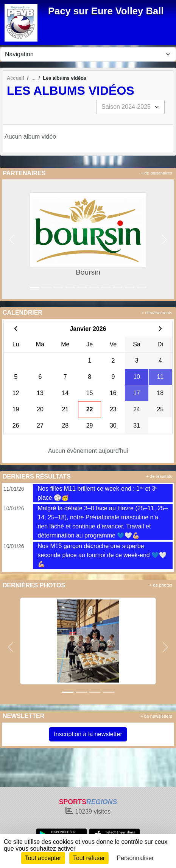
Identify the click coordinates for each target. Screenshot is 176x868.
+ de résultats (159, 476)
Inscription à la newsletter (88, 734)
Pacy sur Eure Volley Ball (106, 11)
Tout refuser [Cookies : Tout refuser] (89, 858)
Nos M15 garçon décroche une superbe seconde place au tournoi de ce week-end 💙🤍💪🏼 (102, 555)
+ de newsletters (156, 716)
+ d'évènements (157, 313)
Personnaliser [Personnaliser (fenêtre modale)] (136, 858)
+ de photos (161, 585)
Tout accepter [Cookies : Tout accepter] (43, 858)
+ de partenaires (157, 173)
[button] (12, 239)
